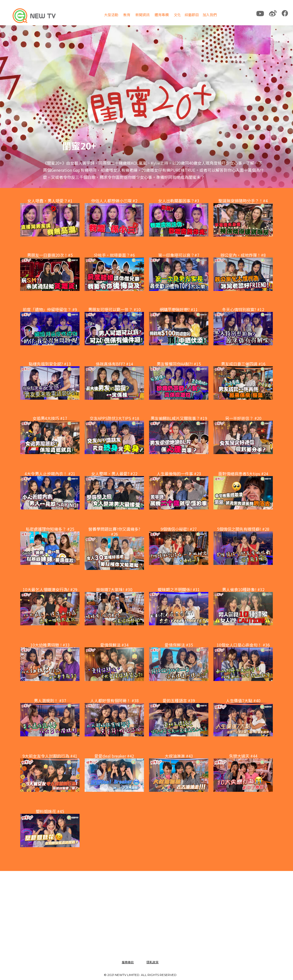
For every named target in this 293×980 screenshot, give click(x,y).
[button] (111, 15)
